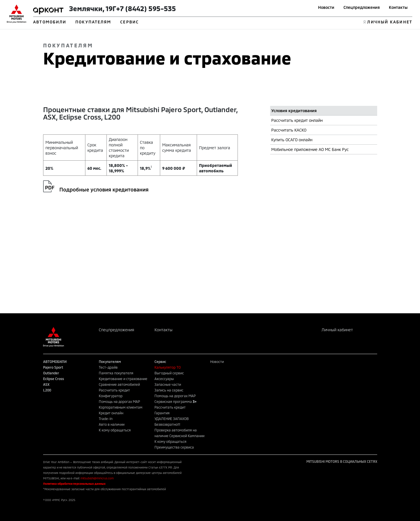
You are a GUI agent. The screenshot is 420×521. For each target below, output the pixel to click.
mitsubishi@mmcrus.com (97, 478)
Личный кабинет (337, 330)
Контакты (398, 7)
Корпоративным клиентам (121, 407)
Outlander (51, 373)
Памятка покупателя (116, 373)
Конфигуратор (111, 396)
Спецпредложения (362, 7)
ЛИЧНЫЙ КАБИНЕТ (390, 22)
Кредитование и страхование (123, 379)
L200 (47, 390)
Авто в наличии (112, 424)
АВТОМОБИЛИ (50, 22)
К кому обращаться (115, 430)
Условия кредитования (294, 111)
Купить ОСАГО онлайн (292, 140)
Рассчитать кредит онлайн (297, 120)
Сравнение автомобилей (119, 384)
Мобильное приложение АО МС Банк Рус (310, 149)
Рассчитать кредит (114, 390)
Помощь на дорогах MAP (119, 401)
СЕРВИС (129, 22)
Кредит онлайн (111, 413)
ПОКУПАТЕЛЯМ (93, 22)
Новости (326, 7)
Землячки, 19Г (93, 8)
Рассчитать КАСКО (289, 130)
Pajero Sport (53, 367)
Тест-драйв (108, 367)
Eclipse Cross (54, 379)
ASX (46, 384)
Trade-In (106, 419)
